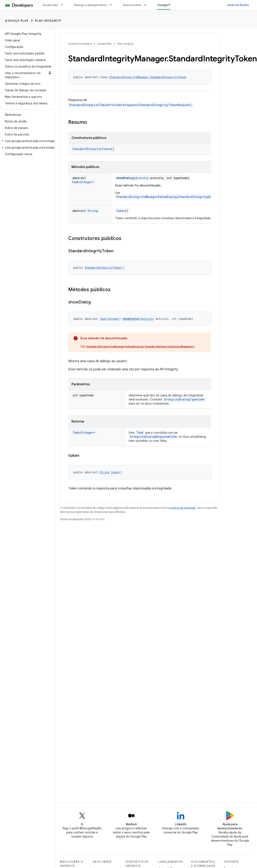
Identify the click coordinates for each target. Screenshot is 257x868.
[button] (27, 141)
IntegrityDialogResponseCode (153, 437)
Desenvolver (132, 5)
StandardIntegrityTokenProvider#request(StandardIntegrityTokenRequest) (131, 105)
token (121, 211)
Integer (86, 182)
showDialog (125, 178)
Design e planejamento (91, 5)
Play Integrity (48, 21)
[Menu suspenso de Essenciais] (64, 5)
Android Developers (80, 44)
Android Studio (238, 5)
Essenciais (50, 5)
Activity (142, 178)
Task (75, 182)
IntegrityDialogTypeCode (184, 399)
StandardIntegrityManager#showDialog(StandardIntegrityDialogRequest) (174, 197)
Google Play (17, 21)
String (93, 211)
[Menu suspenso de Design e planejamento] (113, 5)
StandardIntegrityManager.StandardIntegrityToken (148, 77)
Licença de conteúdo (183, 508)
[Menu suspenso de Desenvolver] (147, 5)
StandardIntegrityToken (92, 149)
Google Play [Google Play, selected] (166, 5)
